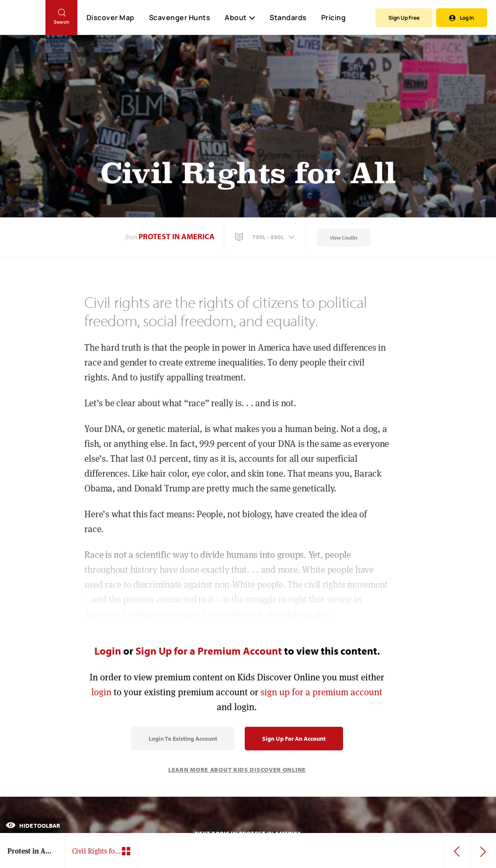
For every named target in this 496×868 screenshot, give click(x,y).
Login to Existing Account (183, 739)
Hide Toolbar (33, 826)
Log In (462, 18)
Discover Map (111, 17)
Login (108, 651)
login (101, 692)
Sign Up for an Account (294, 739)
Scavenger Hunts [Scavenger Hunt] (179, 18)
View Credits (344, 238)
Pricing (334, 17)
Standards (288, 17)
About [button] (240, 17)
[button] (266, 237)
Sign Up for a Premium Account (209, 651)
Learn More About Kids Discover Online (237, 770)
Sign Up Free (404, 18)
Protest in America (177, 236)
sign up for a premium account (321, 692)
